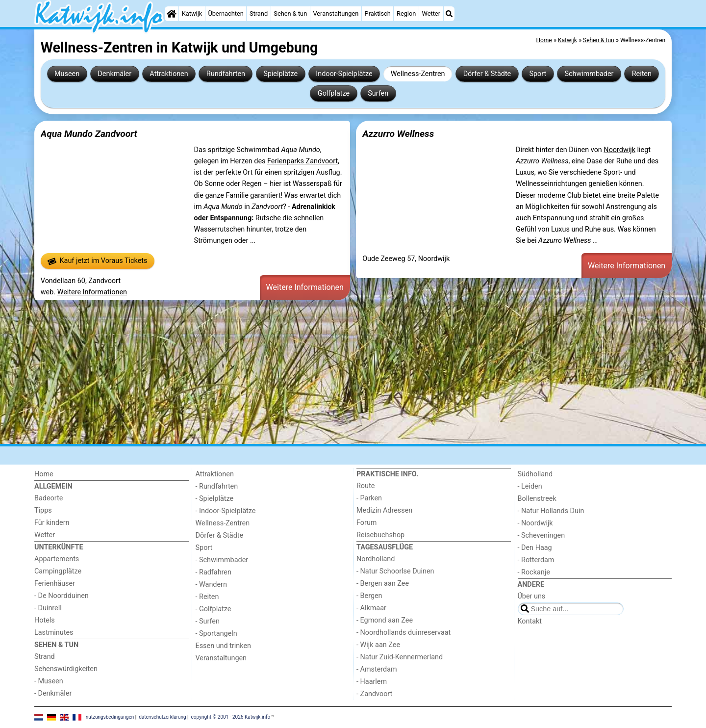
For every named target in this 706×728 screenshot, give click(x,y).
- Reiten (207, 597)
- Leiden (530, 486)
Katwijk (192, 13)
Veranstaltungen (336, 13)
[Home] (172, 14)
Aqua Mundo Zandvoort (89, 134)
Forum (366, 523)
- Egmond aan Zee (385, 620)
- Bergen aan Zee (383, 584)
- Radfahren (214, 572)
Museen (67, 74)
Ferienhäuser (55, 584)
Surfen (378, 93)
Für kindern (52, 523)
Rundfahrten (226, 74)
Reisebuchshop (380, 535)
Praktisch (378, 13)
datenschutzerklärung (162, 717)
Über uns (532, 596)
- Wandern (211, 585)
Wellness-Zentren (418, 74)
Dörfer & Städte (487, 74)
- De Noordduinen (62, 596)
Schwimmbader (589, 74)
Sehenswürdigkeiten (66, 669)
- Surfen (208, 621)
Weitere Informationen (92, 292)
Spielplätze (280, 74)
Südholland (535, 474)
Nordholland (376, 559)
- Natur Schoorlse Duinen (395, 571)
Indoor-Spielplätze (344, 74)
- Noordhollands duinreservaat (403, 633)
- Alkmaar (371, 608)
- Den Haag (535, 548)
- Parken (369, 498)
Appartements (57, 559)
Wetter (431, 13)
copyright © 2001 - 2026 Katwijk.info (231, 717)
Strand (259, 13)
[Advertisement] (328, 372)
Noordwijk (619, 150)
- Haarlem (372, 682)
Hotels (45, 620)
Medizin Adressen (384, 510)
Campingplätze (58, 571)
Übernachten (226, 13)
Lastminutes (54, 633)
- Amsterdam (377, 669)
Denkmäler (114, 74)
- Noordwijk (535, 523)
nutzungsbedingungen (110, 717)
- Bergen (369, 596)
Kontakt (530, 621)
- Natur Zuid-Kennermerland (400, 657)
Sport (538, 74)
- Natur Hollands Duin (551, 511)
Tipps (43, 510)
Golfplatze (334, 93)
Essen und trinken (224, 646)
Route (366, 486)
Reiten (642, 74)
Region (406, 13)
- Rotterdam (536, 560)
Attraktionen (169, 74)
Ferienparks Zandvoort (303, 161)
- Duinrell (48, 608)
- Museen (49, 681)
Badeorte (49, 498)
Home (44, 474)
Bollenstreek (537, 499)
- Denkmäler (53, 693)
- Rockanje (534, 572)
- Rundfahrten (217, 486)
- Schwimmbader (222, 560)
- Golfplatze (214, 609)
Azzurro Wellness (398, 134)
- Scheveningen (542, 535)
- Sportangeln (216, 634)
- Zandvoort (374, 694)
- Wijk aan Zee (378, 645)
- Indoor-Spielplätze (226, 511)
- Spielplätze (215, 499)
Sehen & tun (290, 13)
